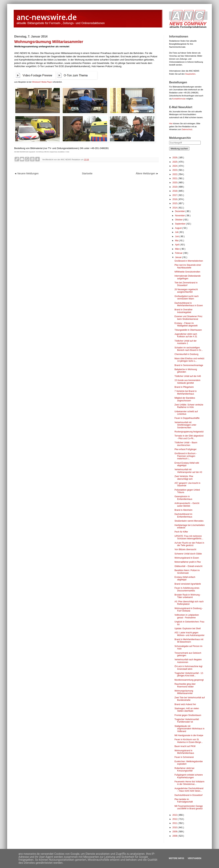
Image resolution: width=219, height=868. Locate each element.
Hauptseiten (190, 74)
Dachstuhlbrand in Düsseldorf (188, 795)
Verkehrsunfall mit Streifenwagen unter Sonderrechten (185, 425)
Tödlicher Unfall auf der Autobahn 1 (186, 342)
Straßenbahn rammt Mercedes (189, 521)
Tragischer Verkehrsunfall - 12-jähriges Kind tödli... (189, 674)
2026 (175, 158)
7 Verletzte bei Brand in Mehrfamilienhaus (186, 392)
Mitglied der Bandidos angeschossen (185, 399)
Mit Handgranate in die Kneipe (189, 735)
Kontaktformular (179, 99)
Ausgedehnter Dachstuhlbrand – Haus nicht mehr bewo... (189, 790)
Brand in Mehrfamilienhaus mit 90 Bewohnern (189, 641)
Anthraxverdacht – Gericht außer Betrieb (187, 504)
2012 (175, 819)
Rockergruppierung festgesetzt (189, 432)
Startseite (87, 173)
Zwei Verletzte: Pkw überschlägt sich (184, 478)
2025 (175, 162)
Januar (179, 257)
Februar (179, 253)
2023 (175, 170)
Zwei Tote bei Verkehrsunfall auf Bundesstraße (190, 699)
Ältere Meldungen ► (147, 173)
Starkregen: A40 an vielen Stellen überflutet (187, 710)
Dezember (180, 211)
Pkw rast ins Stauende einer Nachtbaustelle (188, 266)
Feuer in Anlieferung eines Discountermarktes (187, 589)
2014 (175, 208)
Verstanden (194, 858)
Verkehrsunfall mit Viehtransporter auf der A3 (188, 471)
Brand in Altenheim (183, 510)
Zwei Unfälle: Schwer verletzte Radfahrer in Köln (189, 406)
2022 (175, 174)
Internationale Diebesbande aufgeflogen (188, 277)
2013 (175, 815)
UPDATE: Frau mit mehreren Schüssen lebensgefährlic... (189, 537)
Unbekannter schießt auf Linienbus (186, 413)
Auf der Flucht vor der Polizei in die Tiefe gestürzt (189, 544)
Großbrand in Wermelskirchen (189, 261)
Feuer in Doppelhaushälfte (187, 418)
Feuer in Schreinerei (184, 757)
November (180, 216)
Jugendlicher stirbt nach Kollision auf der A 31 (186, 335)
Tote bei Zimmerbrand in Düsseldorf (186, 284)
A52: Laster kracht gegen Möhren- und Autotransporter (189, 634)
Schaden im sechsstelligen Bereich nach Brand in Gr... (189, 349)
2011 (175, 823)
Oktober (179, 220)
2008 (175, 836)
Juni (177, 236)
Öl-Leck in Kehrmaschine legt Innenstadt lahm (188, 668)
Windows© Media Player (42, 82)
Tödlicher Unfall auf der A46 (188, 376)
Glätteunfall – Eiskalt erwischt (188, 566)
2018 (175, 191)
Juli (177, 232)
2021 (175, 178)
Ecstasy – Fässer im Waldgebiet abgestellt (186, 324)
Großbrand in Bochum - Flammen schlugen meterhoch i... (186, 456)
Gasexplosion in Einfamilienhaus (183, 498)
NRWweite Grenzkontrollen (187, 272)
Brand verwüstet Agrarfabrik (188, 584)
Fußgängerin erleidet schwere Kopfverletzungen (189, 776)
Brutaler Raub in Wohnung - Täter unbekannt (188, 596)
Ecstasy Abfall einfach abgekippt (185, 578)
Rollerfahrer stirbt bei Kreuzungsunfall (184, 769)
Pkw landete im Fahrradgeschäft (184, 801)
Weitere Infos (176, 858)
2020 (175, 183)
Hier (171, 123)
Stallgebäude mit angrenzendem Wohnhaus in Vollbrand (189, 729)
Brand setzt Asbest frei (185, 704)
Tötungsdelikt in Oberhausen (188, 330)
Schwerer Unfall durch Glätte (188, 554)
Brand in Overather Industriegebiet (183, 311)
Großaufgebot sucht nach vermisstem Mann (187, 297)
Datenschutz (187, 129)
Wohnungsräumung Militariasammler (184, 692)
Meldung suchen (179, 149)
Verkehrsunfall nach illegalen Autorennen (188, 661)
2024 (175, 166)
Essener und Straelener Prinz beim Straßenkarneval (188, 318)
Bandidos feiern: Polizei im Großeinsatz (187, 572)
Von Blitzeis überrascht (185, 549)
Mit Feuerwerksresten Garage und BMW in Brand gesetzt (189, 807)
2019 (175, 187)
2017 (175, 195)
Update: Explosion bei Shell (188, 629)
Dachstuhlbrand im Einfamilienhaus (183, 515)
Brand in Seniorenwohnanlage (189, 365)
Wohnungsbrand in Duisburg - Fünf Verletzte (189, 610)
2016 (175, 199)
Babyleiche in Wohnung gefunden (186, 371)
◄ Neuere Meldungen (26, 173)
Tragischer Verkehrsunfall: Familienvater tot (187, 721)
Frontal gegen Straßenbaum (188, 715)
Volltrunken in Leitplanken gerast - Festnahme (187, 616)
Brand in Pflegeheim (184, 387)
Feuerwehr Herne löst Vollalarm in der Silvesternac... (189, 783)
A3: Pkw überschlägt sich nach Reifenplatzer (189, 603)
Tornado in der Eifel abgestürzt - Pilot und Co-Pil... (189, 437)
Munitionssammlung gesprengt (189, 680)
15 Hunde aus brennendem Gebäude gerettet (187, 382)
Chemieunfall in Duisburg (186, 354)
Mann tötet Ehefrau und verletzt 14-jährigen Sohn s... (189, 360)
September (181, 224)
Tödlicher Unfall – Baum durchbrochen (186, 444)
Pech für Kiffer (181, 532)
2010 (175, 827)
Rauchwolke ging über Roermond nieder (185, 685)
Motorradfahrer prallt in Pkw (188, 562)
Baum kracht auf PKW (185, 746)
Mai (177, 241)
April (177, 245)
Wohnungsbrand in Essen (187, 558)
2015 (175, 203)
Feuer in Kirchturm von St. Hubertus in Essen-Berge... (189, 741)
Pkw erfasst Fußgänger (186, 449)
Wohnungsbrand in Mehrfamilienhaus (184, 752)
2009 (175, 832)
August (179, 228)
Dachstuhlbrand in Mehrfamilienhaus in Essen (189, 304)
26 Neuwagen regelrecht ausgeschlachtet (186, 291)
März (178, 249)
